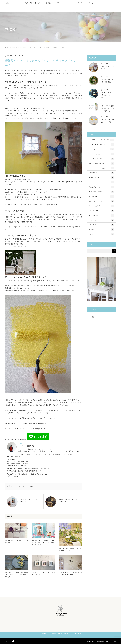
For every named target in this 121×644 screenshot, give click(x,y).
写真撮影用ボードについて (102, 187)
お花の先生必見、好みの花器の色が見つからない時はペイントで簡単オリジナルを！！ (16, 575)
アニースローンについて (65, 3)
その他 (102, 234)
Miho (15, 486)
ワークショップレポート (102, 206)
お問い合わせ (91, 3)
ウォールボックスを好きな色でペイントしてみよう (43, 574)
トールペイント (102, 220)
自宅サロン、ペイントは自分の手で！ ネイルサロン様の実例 (71, 574)
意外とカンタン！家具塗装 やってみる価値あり (16, 542)
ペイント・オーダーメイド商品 (102, 168)
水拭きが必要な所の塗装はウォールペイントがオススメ (71, 549)
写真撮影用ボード (102, 197)
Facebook (10, 641)
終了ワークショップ (102, 215)
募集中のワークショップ (102, 201)
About (80, 3)
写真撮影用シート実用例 (102, 192)
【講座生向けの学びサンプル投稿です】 (108, 81)
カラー (102, 182)
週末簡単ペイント (102, 173)
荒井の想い (102, 230)
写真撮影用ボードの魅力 (33, 3)
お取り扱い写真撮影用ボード (102, 163)
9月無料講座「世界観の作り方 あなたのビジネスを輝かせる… (108, 108)
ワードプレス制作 (102, 211)
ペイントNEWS (102, 149)
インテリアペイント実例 (21, 56)
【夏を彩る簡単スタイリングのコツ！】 (108, 121)
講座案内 (49, 3)
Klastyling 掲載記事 (102, 178)
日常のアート (102, 225)
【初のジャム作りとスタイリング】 (108, 68)
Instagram (13, 641)
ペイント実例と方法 (102, 154)
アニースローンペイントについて (102, 145)
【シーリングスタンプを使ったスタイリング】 (108, 95)
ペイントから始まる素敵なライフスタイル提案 (104, 641)
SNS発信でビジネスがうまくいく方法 (102, 140)
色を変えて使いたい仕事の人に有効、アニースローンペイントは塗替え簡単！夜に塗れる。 (43, 543)
